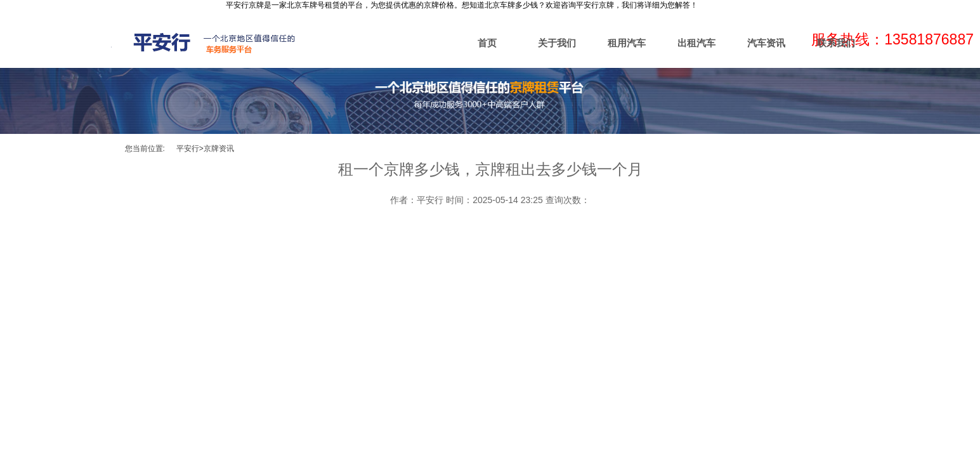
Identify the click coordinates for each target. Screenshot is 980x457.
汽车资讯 (766, 43)
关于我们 (557, 43)
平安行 (188, 149)
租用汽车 (627, 43)
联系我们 (836, 43)
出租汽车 (696, 43)
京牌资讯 (219, 149)
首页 (487, 43)
